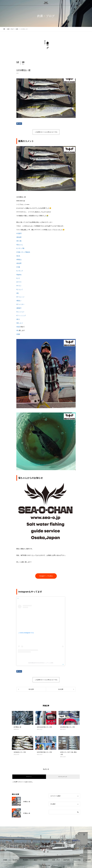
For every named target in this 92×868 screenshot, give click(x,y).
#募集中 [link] (19, 308)
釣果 (17, 73)
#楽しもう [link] (20, 323)
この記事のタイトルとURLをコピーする (46, 132)
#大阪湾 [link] (19, 233)
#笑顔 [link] (18, 327)
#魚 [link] (17, 330)
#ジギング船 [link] (20, 248)
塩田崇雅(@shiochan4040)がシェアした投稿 (41, 663)
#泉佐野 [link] (19, 263)
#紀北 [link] (18, 256)
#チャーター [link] (20, 304)
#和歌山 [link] (19, 260)
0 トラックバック (63, 777)
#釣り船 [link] (19, 241)
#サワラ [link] (19, 282)
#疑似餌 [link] (19, 237)
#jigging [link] (19, 275)
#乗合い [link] (19, 301)
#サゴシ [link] (19, 286)
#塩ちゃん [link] (20, 245)
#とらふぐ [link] (20, 289)
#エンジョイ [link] (20, 312)
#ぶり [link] (18, 278)
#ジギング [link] (20, 271)
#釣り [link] (18, 319)
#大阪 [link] (18, 267)
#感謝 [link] (18, 334)
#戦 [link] (17, 293)
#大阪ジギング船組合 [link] (23, 252)
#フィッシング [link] (21, 316)
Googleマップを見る (46, 576)
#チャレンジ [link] (20, 297)
